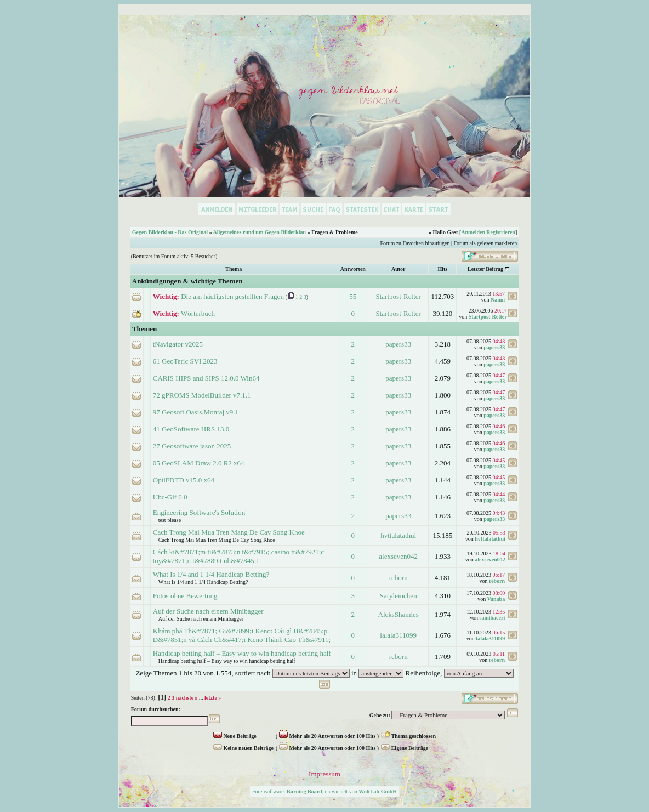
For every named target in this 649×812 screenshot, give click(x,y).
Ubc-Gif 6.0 (170, 497)
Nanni (498, 300)
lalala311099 (398, 635)
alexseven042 (398, 556)
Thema (234, 269)
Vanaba (496, 599)
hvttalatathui (398, 535)
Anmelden (473, 232)
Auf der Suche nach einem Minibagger (208, 611)
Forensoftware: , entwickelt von (324, 791)
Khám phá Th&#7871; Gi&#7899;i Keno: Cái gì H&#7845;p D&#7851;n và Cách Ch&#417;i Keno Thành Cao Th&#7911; (242, 635)
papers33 (398, 344)
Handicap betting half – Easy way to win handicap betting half (242, 653)
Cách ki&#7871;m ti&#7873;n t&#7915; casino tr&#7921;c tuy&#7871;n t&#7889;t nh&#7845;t (238, 556)
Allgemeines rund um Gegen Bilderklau (260, 232)
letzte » (213, 698)
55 (353, 296)
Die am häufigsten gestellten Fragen (232, 296)
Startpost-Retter (398, 296)
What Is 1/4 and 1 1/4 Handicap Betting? (211, 574)
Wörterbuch (198, 313)
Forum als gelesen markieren (485, 243)
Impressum (324, 774)
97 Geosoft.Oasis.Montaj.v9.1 (196, 412)
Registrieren (501, 232)
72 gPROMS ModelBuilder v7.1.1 (202, 395)
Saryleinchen (398, 596)
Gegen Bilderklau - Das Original (170, 232)
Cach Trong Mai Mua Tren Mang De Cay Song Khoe (229, 532)
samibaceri (493, 618)
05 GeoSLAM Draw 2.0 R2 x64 (199, 463)
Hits (442, 269)
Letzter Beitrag (485, 269)
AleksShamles (398, 614)
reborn (398, 578)
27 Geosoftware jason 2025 (192, 446)
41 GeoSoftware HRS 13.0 (191, 429)
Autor (398, 269)
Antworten (353, 269)
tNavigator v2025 (178, 344)
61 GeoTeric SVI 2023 (185, 361)
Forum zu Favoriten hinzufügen (415, 243)
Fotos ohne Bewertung (185, 596)
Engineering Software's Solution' (200, 512)
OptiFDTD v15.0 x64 (184, 480)
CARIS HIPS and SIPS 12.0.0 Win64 (206, 378)
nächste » (187, 698)
